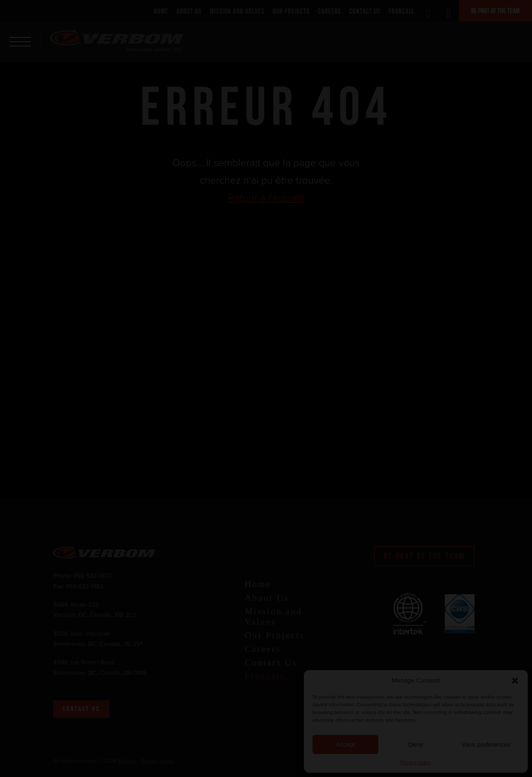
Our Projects (291, 11)
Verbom (127, 761)
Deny (416, 744)
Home (161, 11)
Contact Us (365, 11)
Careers (330, 11)
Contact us (81, 709)
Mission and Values (237, 11)
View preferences (486, 744)
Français (401, 11)
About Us (189, 11)
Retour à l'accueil (266, 198)
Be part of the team (495, 11)
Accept (346, 744)
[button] (515, 681)
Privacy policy (416, 763)
